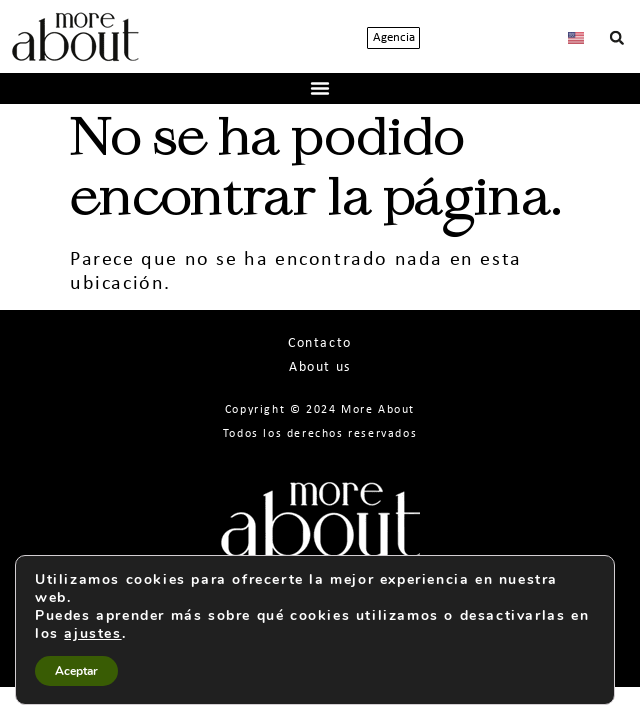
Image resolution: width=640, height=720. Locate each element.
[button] (617, 38)
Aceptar (76, 671)
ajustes (92, 634)
